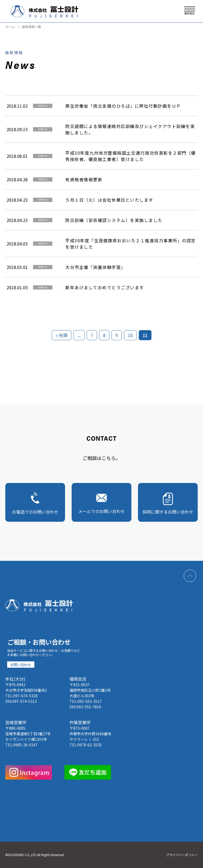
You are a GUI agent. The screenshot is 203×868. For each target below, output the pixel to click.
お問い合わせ (21, 665)
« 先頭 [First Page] (62, 335)
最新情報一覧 (31, 27)
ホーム (10, 27)
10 (130, 335)
